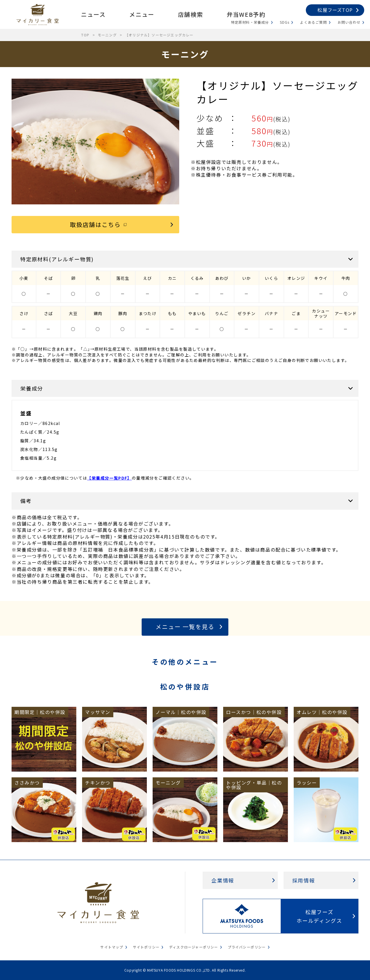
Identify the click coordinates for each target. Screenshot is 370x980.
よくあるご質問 (313, 22)
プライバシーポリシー (247, 947)
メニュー (142, 14)
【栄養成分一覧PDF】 (109, 478)
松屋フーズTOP (335, 10)
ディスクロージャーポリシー (194, 947)
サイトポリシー (146, 947)
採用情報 (304, 880)
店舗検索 (190, 14)
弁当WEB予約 (246, 14)
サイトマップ (112, 947)
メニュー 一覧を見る (185, 627)
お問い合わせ (349, 22)
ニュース (93, 14)
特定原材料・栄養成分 (250, 22)
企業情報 (223, 880)
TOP (85, 35)
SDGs (285, 22)
